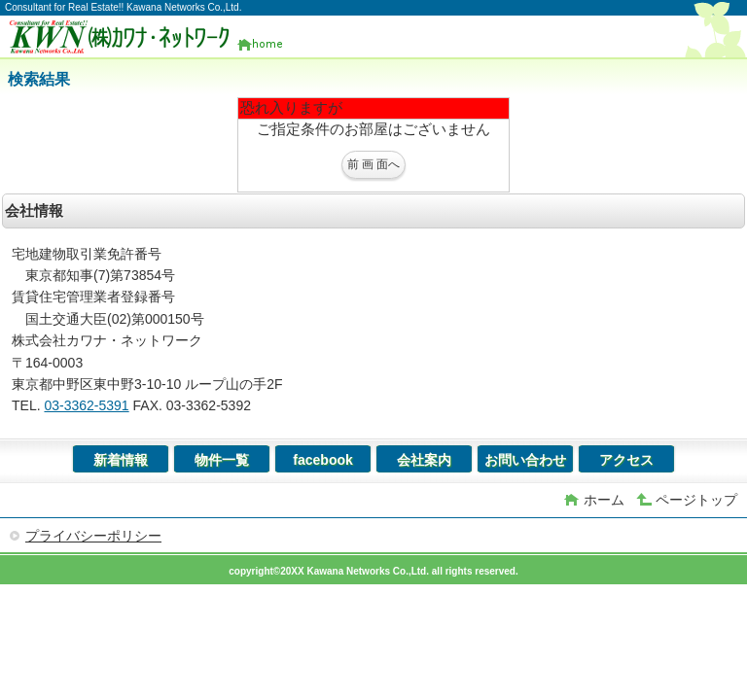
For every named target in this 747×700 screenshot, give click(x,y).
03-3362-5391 (86, 405)
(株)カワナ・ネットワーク (154, 36)
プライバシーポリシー (93, 536)
